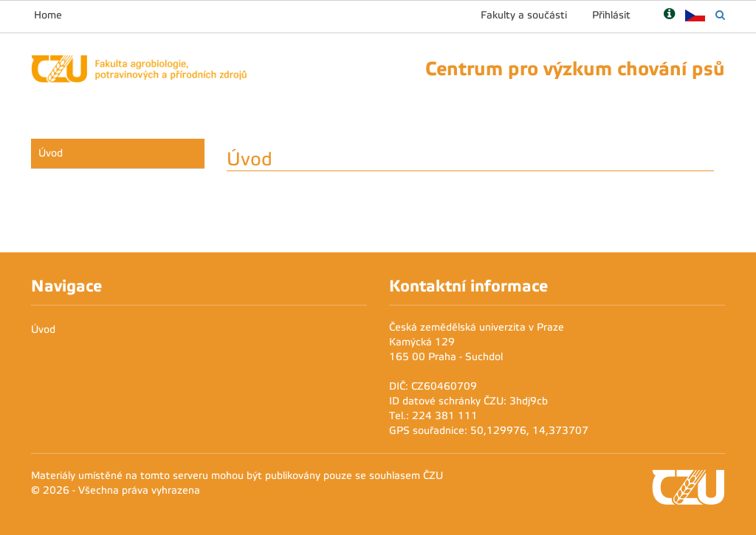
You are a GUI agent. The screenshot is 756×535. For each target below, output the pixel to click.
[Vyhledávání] (720, 15)
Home (48, 15)
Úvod (51, 153)
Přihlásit (611, 15)
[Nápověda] (669, 15)
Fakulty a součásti (524, 15)
